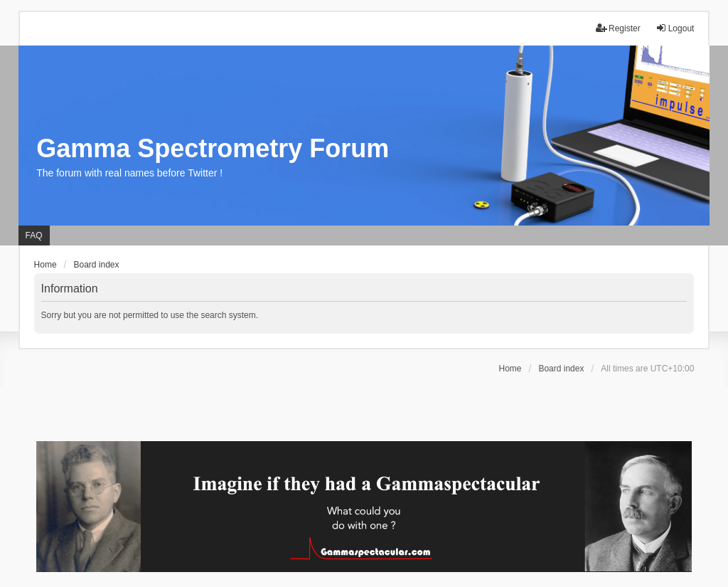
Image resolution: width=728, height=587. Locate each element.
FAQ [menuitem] (34, 236)
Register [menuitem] (618, 28)
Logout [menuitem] (675, 28)
